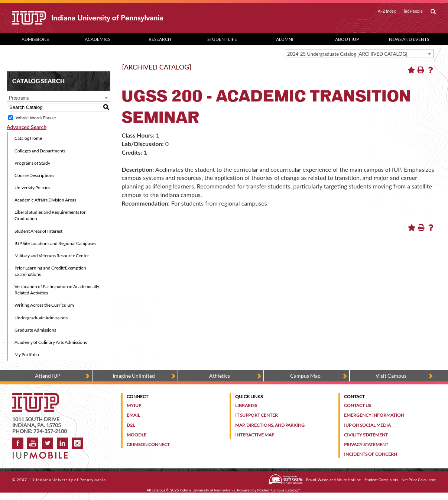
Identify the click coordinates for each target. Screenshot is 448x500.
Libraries (246, 405)
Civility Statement (366, 435)
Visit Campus (391, 376)
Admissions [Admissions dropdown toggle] (35, 39)
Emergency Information (374, 415)
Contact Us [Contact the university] (358, 405)
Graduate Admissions (35, 330)
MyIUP (134, 405)
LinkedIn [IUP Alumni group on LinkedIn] (62, 443)
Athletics (220, 376)
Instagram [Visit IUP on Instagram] (77, 443)
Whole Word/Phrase (36, 118)
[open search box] (433, 12)
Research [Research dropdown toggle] (160, 39)
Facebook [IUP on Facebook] (18, 443)
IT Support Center (257, 415)
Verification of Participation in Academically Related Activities (57, 290)
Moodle (137, 435)
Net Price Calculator (419, 480)
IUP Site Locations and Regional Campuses (55, 243)
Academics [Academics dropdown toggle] (98, 39)
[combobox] (359, 54)
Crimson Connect (148, 444)
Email (133, 415)
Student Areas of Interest (38, 231)
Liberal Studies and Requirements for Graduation (50, 215)
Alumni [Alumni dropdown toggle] (285, 39)
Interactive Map (255, 435)
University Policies (32, 188)
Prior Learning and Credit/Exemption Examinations (50, 271)
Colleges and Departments (40, 151)
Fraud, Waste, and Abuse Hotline (333, 480)
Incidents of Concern (371, 454)
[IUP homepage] (36, 397)
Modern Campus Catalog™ (279, 490)
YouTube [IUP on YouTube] (33, 443)
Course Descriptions (34, 175)
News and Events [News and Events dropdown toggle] (409, 39)
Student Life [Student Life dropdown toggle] (222, 39)
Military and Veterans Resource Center (52, 256)
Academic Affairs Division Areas (45, 200)
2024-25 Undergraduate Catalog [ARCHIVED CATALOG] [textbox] (347, 54)
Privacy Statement (366, 444)
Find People (412, 11)
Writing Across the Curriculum (44, 305)
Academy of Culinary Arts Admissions (51, 342)
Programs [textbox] (19, 98)
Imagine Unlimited (134, 376)
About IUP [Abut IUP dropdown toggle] (347, 39)
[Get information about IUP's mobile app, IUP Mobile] (43, 453)
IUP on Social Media (367, 425)
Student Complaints (381, 480)
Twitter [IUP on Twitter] (48, 443)
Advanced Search (27, 127)
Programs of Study (32, 163)
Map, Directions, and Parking (270, 425)
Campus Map (305, 376)
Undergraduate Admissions (41, 318)
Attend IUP (48, 376)
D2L (131, 425)
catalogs (159, 490)
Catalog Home (28, 138)
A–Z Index (387, 11)
